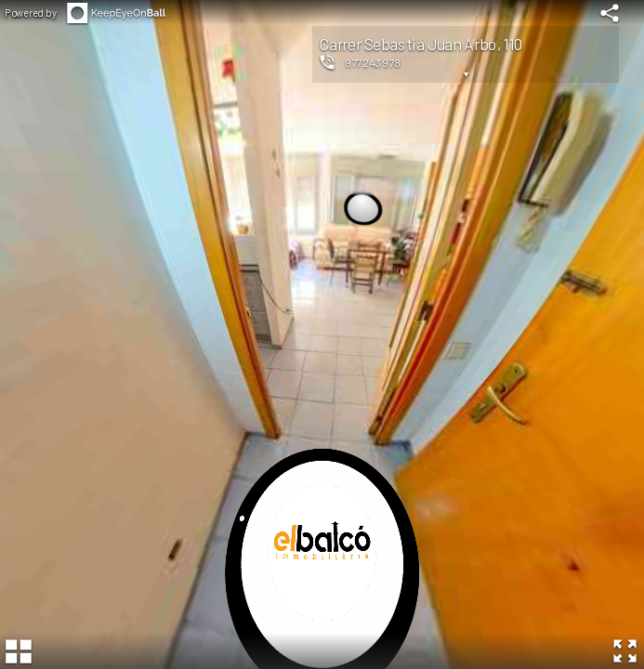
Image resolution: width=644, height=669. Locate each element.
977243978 (373, 62)
